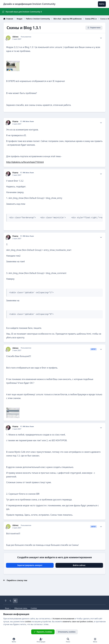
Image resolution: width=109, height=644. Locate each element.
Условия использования (63, 619)
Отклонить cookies (67, 632)
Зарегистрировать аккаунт (30, 565)
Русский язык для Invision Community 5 (22, 12)
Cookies (34, 608)
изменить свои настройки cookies (78, 621)
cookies (28, 621)
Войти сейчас (79, 565)
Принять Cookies (43, 632)
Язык (8, 608)
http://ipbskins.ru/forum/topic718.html (25, 162)
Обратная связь (21, 608)
